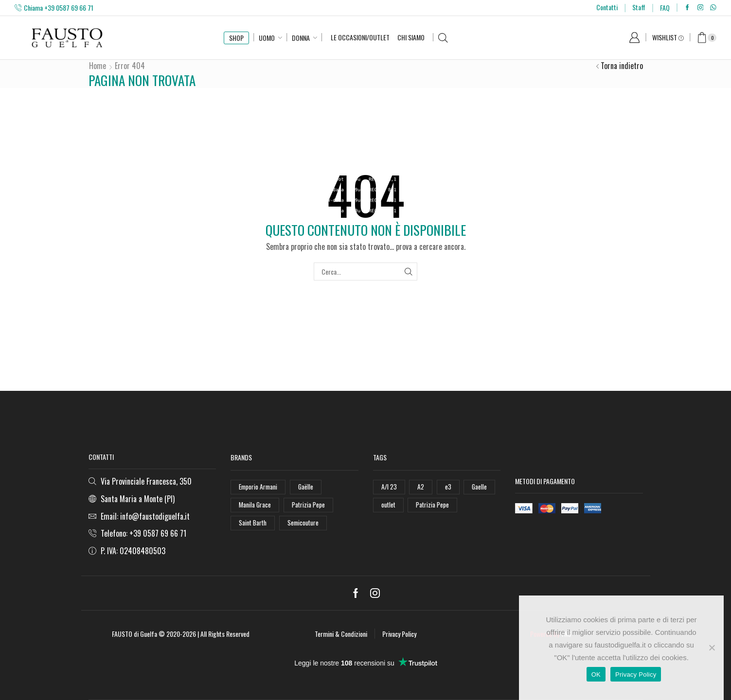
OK (596, 674)
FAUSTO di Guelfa (134, 634)
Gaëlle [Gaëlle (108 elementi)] (308, 487)
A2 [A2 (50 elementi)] (421, 487)
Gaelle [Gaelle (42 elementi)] (480, 487)
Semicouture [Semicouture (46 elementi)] (305, 523)
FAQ (665, 8)
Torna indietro (622, 66)
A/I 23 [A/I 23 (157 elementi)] (389, 487)
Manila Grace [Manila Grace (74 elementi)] (255, 505)
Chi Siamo (411, 37)
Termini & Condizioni (341, 634)
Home (98, 66)
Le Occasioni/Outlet (360, 37)
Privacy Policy (399, 634)
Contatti (607, 7)
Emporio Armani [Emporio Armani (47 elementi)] (259, 487)
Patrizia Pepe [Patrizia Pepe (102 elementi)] (309, 505)
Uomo (267, 38)
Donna (301, 38)
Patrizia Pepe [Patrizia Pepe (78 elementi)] (434, 505)
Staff (639, 7)
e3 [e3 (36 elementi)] (448, 487)
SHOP (236, 38)
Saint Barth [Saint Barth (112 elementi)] (253, 523)
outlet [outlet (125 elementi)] (389, 505)
